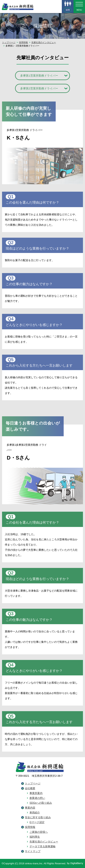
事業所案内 (36, 793)
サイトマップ (33, 851)
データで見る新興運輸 (42, 846)
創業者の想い (37, 798)
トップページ (9, 42)
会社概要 (30, 788)
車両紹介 (35, 812)
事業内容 (30, 808)
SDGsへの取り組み (41, 803)
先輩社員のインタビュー (44, 42)
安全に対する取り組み (38, 817)
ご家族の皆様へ (39, 832)
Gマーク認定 (37, 822)
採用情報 (23, 42)
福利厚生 (35, 837)
